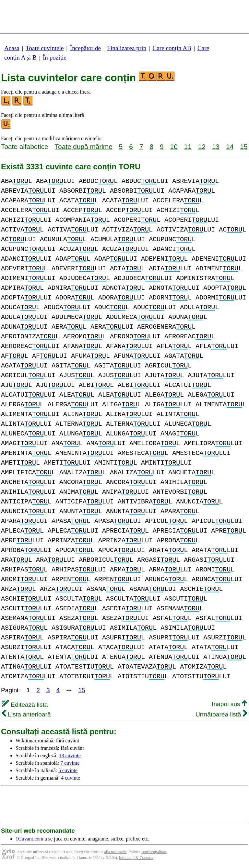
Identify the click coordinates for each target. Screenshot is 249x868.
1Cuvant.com (30, 839)
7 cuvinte (70, 763)
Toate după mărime (84, 147)
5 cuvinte (68, 770)
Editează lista (25, 705)
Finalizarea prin (127, 48)
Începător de (85, 48)
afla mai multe (115, 852)
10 (174, 147)
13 (216, 147)
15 (244, 147)
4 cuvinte (71, 778)
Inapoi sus (229, 704)
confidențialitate (154, 852)
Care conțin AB (172, 48)
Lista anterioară (26, 714)
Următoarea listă (221, 714)
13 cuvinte (70, 755)
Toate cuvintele (45, 48)
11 (188, 147)
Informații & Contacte (136, 858)
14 (230, 147)
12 (202, 147)
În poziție (55, 57)
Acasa (12, 48)
